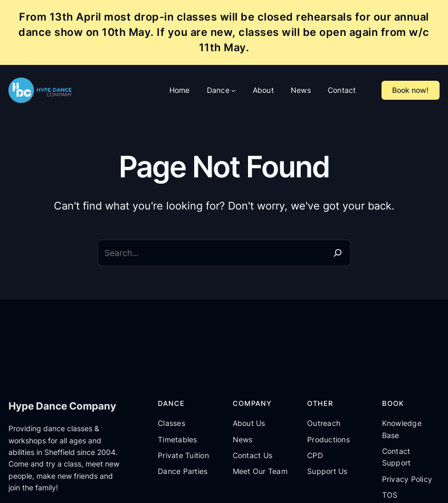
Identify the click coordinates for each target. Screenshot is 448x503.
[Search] (338, 253)
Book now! (410, 90)
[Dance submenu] (233, 90)
